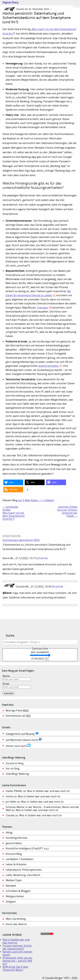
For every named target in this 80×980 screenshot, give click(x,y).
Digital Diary (9, 2)
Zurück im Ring (15, 763)
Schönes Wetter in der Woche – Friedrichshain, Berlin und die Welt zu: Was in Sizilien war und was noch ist (42, 809)
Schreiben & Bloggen (18, 891)
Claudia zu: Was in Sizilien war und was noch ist (34, 815)
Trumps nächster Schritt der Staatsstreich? (17, 947)
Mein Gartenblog (16, 919)
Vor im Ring (13, 769)
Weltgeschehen (15, 896)
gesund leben (14, 843)
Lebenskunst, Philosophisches (24, 870)
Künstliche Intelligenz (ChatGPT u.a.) (27, 848)
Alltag (9, 833)
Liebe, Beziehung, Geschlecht (23, 875)
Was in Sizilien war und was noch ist (16, 941)
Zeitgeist (11, 902)
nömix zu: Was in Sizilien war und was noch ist (33, 796)
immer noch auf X (18, 746)
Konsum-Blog (14, 854)
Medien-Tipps (14, 880)
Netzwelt (11, 886)
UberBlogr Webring (17, 774)
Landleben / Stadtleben (20, 859)
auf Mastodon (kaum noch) (24, 740)
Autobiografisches (17, 838)
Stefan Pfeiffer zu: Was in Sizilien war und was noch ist (38, 791)
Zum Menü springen (76, 4)
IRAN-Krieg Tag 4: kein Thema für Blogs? (15, 968)
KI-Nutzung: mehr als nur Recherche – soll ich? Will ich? (17, 961)
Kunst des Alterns (16, 924)
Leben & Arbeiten (16, 864)
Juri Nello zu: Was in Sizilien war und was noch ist (35, 802)
